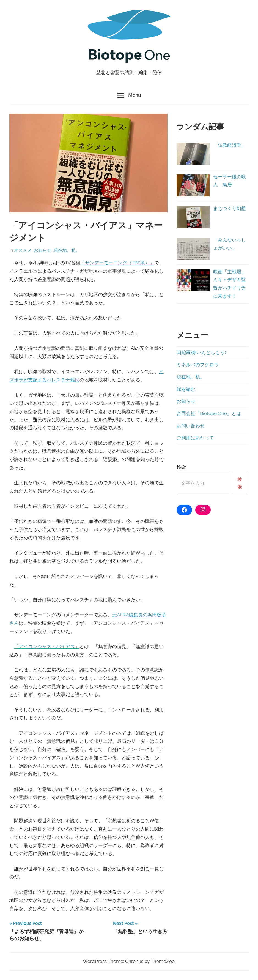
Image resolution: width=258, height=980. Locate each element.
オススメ (23, 250)
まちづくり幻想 (230, 208)
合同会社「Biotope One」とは (209, 413)
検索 (181, 467)
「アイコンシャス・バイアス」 (47, 646)
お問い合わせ (191, 426)
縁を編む (186, 389)
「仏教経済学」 (230, 145)
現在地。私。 (67, 250)
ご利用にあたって (195, 438)
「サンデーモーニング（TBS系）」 (117, 263)
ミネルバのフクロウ (198, 365)
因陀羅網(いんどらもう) (201, 353)
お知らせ (43, 250)
